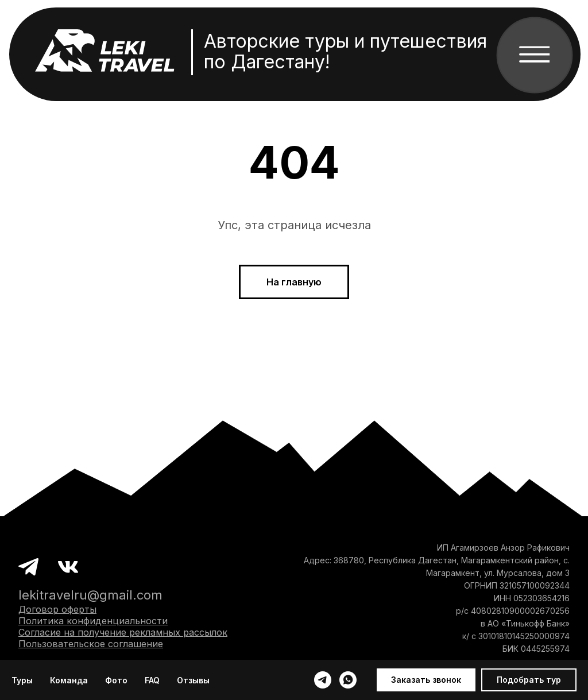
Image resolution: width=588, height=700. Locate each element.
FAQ (152, 680)
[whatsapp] (348, 680)
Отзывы (193, 680)
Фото (116, 680)
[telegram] (323, 680)
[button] (426, 680)
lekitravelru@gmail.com (90, 595)
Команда (69, 680)
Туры (22, 680)
